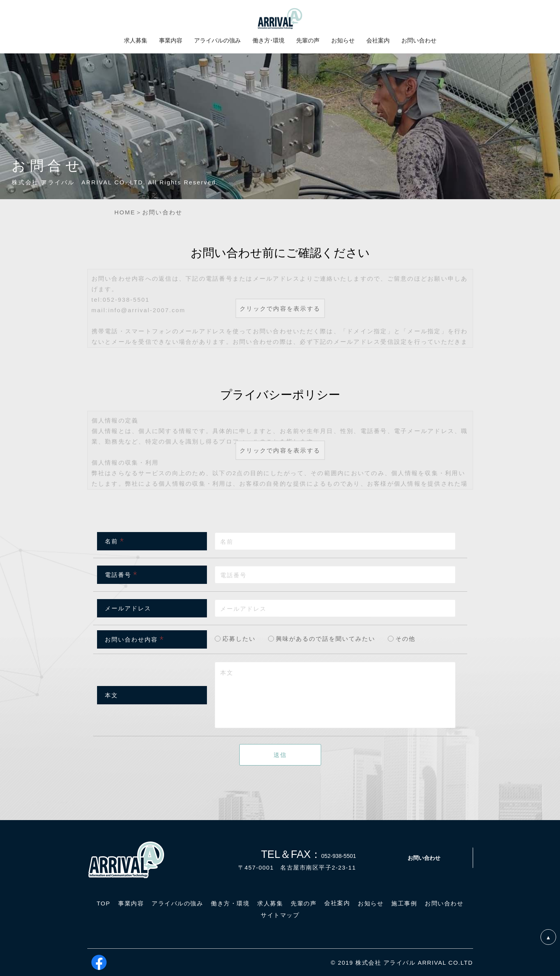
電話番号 (118, 575)
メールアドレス (128, 608)
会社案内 (378, 40)
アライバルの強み (217, 40)
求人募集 (136, 40)
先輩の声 (308, 40)
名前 (111, 541)
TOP (103, 903)
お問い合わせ (424, 858)
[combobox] (335, 608)
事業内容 (171, 40)
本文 (111, 695)
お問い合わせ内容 (131, 639)
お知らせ (343, 40)
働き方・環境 (269, 40)
